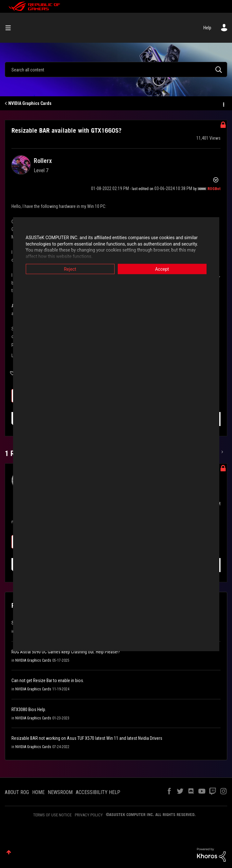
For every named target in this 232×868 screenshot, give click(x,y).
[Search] (116, 70)
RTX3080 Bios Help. (29, 710)
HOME (38, 792)
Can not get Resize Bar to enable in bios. (48, 680)
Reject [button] (70, 269)
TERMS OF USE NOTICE (52, 815)
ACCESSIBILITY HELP (98, 792)
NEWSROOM (60, 792)
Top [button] (9, 852)
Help (207, 28)
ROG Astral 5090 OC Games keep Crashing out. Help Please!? (66, 652)
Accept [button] (162, 269)
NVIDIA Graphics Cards (30, 103)
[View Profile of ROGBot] (214, 189)
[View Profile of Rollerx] (43, 161)
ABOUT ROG (17, 792)
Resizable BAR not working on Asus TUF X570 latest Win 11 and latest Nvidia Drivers (87, 738)
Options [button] (223, 104)
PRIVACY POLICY (89, 815)
